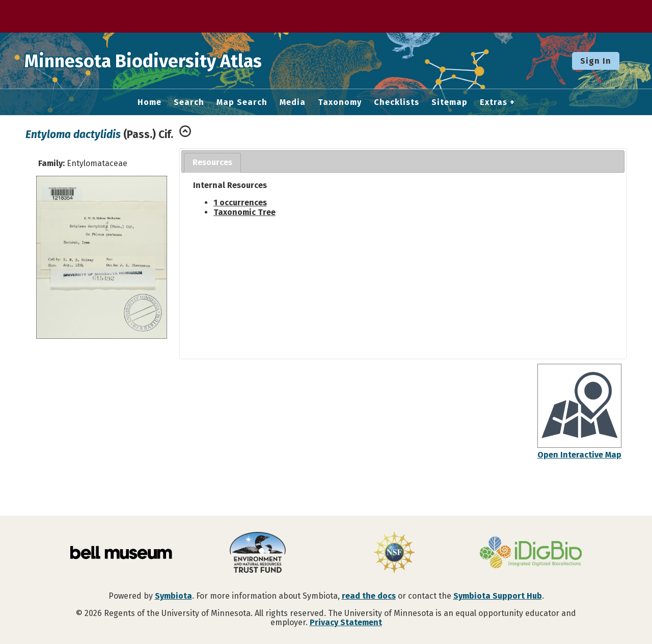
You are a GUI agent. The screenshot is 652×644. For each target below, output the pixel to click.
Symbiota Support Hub (498, 596)
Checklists (397, 102)
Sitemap (450, 102)
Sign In (596, 61)
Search (189, 102)
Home (150, 102)
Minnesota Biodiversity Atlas (158, 61)
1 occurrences (240, 203)
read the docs (369, 596)
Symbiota (173, 596)
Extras (494, 102)
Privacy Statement (346, 622)
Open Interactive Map (579, 455)
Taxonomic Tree (244, 212)
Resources (212, 162)
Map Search (242, 102)
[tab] (212, 163)
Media (293, 102)
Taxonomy (340, 102)
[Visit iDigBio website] (531, 553)
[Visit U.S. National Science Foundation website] (394, 553)
